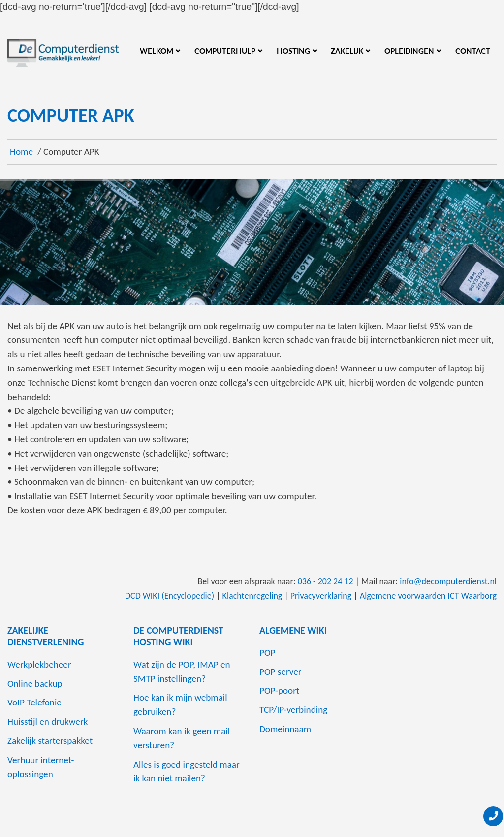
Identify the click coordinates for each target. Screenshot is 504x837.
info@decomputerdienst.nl (448, 581)
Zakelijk (347, 51)
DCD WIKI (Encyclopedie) (170, 596)
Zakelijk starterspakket (50, 741)
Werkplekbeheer (39, 664)
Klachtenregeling (252, 596)
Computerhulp (225, 51)
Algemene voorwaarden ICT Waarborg (428, 596)
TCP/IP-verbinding (293, 710)
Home (21, 151)
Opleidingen (409, 51)
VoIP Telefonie (34, 702)
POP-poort (279, 690)
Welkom (157, 51)
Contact (473, 51)
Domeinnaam (285, 729)
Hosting (293, 51)
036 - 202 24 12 (326, 581)
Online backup (35, 684)
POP (268, 653)
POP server (281, 672)
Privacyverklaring (321, 596)
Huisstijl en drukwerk (47, 721)
